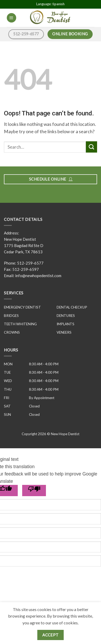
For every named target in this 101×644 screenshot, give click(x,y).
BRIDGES (11, 316)
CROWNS (12, 332)
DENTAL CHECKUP (72, 307)
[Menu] (11, 18)
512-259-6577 (30, 263)
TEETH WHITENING (20, 324)
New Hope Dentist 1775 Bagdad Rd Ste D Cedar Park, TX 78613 (24, 245)
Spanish (58, 4)
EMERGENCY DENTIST (22, 307)
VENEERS (64, 332)
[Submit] (91, 147)
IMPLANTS (66, 324)
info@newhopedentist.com (38, 276)
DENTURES (66, 316)
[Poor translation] (34, 491)
